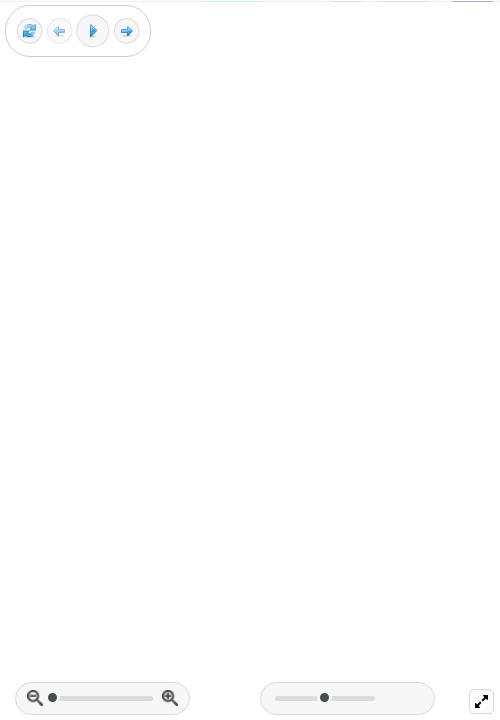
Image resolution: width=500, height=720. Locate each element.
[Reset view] (29, 31)
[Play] (93, 31)
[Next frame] (126, 31)
